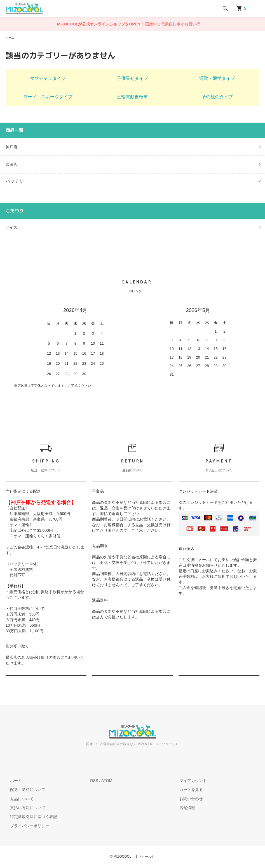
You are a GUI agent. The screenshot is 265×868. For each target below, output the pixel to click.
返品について (17, 799)
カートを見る (187, 790)
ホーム (11, 38)
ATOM (107, 781)
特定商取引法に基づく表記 (29, 817)
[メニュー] (257, 8)
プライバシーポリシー (25, 826)
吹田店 (12, 165)
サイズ (12, 227)
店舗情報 (183, 808)
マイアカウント (189, 781)
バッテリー (17, 182)
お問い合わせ (187, 799)
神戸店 (12, 148)
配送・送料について (23, 790)
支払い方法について (23, 808)
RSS (94, 781)
